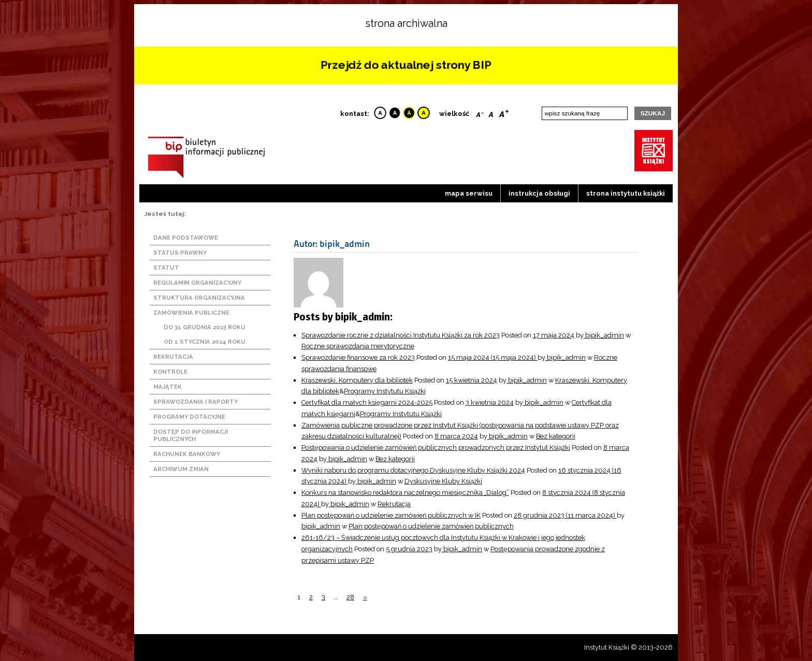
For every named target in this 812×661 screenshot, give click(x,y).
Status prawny (180, 253)
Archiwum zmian (181, 469)
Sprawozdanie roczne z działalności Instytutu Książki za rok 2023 (401, 335)
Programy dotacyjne (189, 417)
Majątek (168, 387)
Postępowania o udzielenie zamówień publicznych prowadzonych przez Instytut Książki (436, 447)
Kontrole (170, 372)
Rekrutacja (173, 357)
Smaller (480, 112)
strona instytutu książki (626, 193)
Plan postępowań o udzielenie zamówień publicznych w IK (391, 515)
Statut (166, 268)
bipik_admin (604, 335)
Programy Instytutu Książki (385, 391)
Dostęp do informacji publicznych (191, 435)
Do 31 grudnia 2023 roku (205, 327)
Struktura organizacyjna (199, 298)
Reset (491, 112)
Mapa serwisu (469, 193)
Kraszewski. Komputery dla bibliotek (357, 380)
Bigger (504, 112)
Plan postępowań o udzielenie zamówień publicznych (431, 526)
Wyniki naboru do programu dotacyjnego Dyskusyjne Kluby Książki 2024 (413, 470)
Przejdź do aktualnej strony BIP (406, 65)
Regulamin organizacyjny (197, 283)
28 (350, 597)
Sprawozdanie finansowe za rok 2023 (358, 357)
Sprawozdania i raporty (195, 402)
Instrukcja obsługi (539, 193)
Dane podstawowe (186, 238)
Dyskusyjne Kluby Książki (443, 481)
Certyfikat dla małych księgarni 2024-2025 (367, 402)
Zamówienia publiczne (191, 313)
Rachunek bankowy (187, 454)
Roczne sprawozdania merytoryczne (358, 346)
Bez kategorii (556, 436)
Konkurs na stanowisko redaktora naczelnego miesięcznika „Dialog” (405, 493)
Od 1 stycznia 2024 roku (205, 342)
